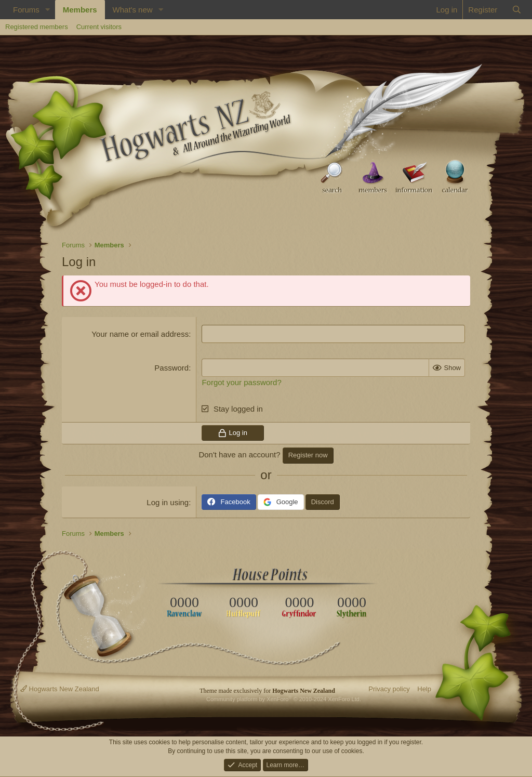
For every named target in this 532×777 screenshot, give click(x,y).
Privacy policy (389, 689)
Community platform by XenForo (284, 699)
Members (80, 10)
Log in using (168, 502)
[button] (48, 10)
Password (171, 368)
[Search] (517, 10)
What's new (133, 10)
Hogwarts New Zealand (60, 689)
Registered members (37, 27)
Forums (26, 10)
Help (424, 689)
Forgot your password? (241, 382)
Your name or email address (140, 334)
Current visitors (99, 27)
